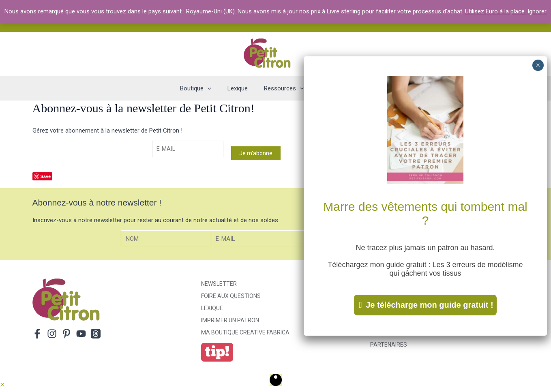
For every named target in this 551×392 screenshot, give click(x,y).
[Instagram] (52, 334)
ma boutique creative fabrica (245, 333)
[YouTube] (81, 334)
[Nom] (167, 240)
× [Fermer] (538, 65)
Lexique (212, 309)
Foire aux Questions (231, 297)
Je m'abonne (257, 154)
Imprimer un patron (230, 321)
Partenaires (389, 345)
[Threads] (96, 334)
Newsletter (219, 285)
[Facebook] (37, 334)
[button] (2, 386)
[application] (215, 88)
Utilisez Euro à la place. (495, 11)
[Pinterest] (66, 334)
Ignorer (537, 11)
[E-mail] (188, 149)
